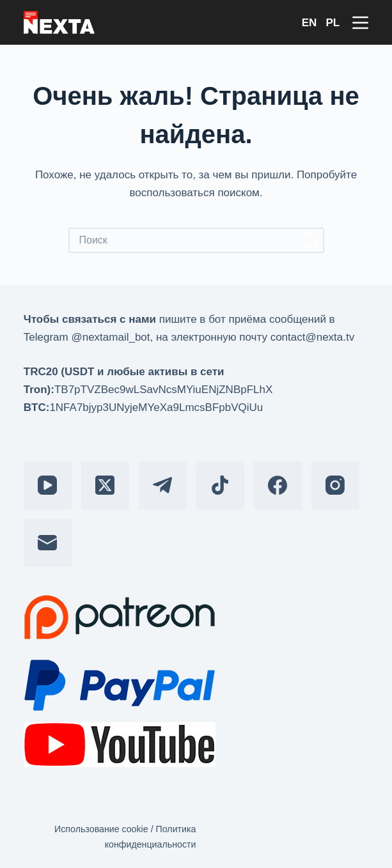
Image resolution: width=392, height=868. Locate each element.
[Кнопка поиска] (311, 240)
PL (333, 23)
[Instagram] (335, 485)
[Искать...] (184, 240)
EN (310, 23)
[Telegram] (163, 485)
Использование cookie (101, 829)
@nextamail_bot (110, 337)
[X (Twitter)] (105, 485)
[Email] (48, 543)
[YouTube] (48, 485)
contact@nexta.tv (313, 337)
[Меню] (360, 23)
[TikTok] (220, 485)
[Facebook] (278, 485)
